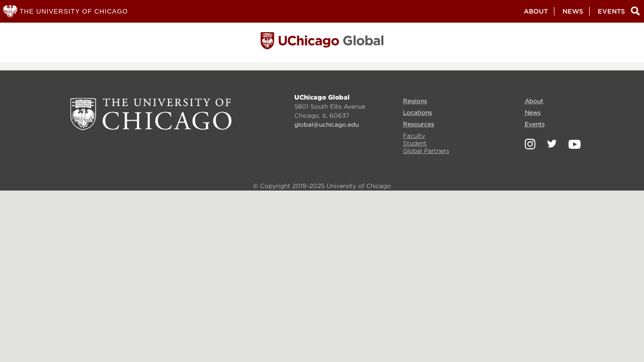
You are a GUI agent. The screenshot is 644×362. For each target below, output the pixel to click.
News (573, 11)
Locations (418, 112)
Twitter (552, 144)
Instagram (530, 144)
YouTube (575, 144)
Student (415, 143)
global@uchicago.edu (327, 124)
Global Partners (426, 151)
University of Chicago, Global (322, 43)
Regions (415, 101)
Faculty (414, 135)
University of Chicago (151, 114)
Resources (419, 124)
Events (611, 11)
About (536, 11)
